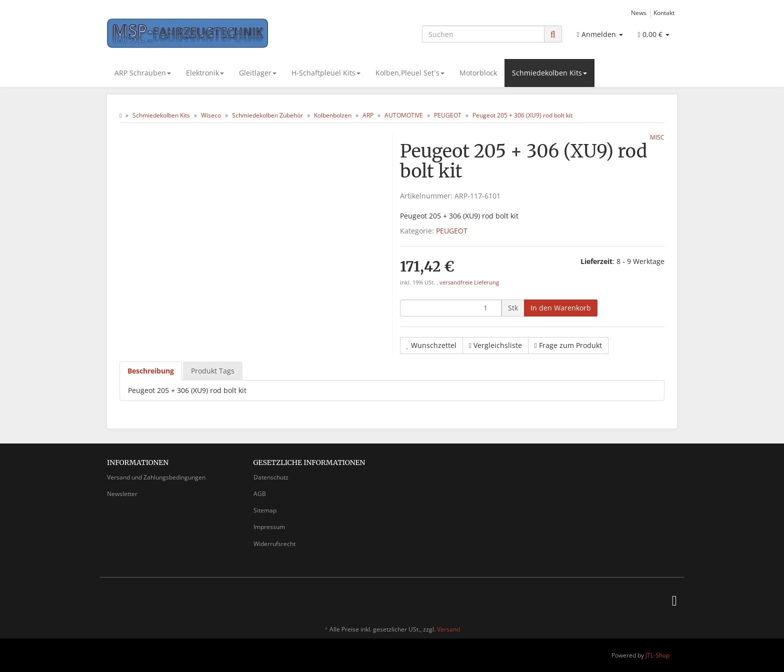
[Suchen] (483, 34)
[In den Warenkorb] (561, 308)
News (639, 12)
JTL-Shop (657, 655)
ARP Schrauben (143, 73)
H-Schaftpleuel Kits (326, 73)
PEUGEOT (452, 231)
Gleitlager (258, 73)
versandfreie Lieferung (469, 282)
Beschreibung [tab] (151, 371)
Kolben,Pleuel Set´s (410, 73)
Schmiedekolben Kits (549, 73)
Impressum (269, 527)
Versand (448, 629)
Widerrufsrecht (274, 544)
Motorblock (478, 73)
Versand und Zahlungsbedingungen (156, 477)
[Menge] (451, 308)
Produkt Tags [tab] (213, 371)
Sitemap (265, 510)
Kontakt (664, 12)
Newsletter (122, 494)
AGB (260, 494)
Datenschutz (271, 477)
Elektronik (205, 73)
